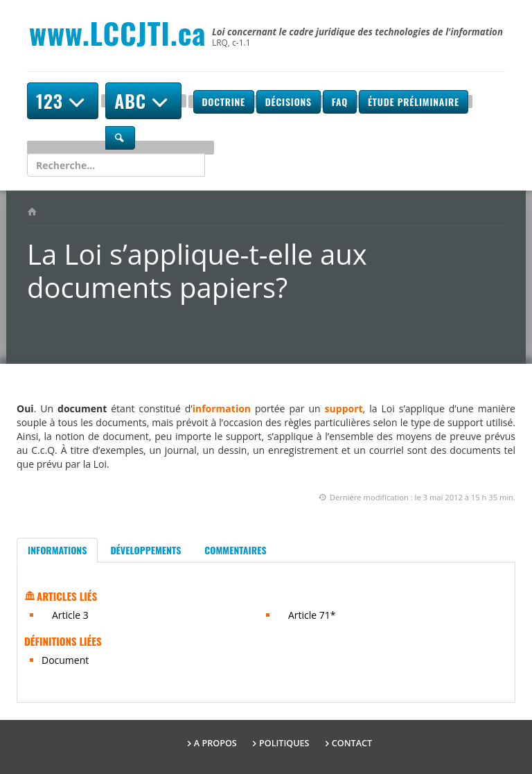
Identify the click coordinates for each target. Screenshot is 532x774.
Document (65, 660)
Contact (352, 743)
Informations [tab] (57, 550)
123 (63, 101)
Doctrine (224, 102)
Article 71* (312, 615)
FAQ (340, 102)
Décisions (289, 102)
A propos (215, 743)
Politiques (284, 743)
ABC (143, 101)
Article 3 (70, 615)
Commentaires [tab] (235, 550)
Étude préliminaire (414, 102)
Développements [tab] (145, 550)
